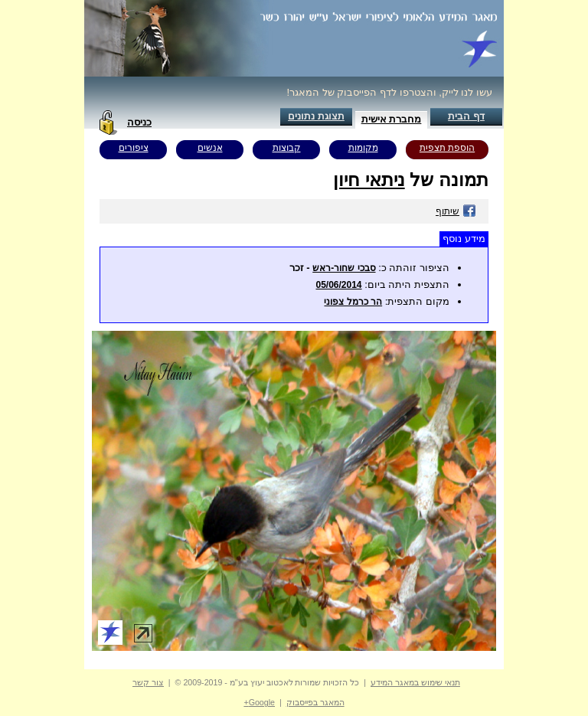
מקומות (363, 148)
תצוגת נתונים (316, 116)
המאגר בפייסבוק (315, 702)
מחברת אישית (392, 119)
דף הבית (466, 116)
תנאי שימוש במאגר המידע (415, 682)
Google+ (259, 702)
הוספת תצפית (447, 148)
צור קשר (148, 682)
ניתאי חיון (369, 180)
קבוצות (287, 148)
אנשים (210, 148)
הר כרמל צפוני (353, 302)
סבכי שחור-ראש (344, 268)
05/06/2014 (338, 285)
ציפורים (134, 148)
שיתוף (456, 211)
